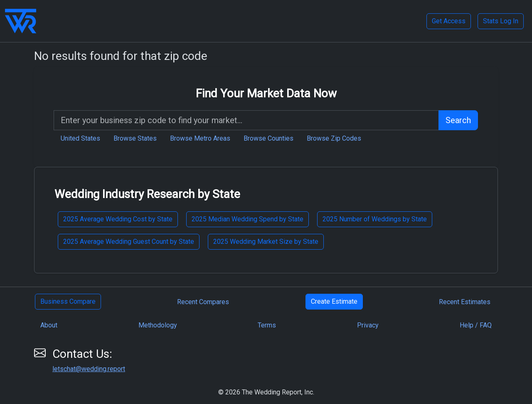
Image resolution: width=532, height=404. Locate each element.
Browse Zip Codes (334, 138)
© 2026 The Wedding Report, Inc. (266, 392)
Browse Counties (268, 138)
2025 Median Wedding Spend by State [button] (248, 219)
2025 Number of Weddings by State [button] (375, 219)
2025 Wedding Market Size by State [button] (266, 242)
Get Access (449, 21)
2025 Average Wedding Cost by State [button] (118, 219)
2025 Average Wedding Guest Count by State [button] (129, 242)
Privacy (368, 325)
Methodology (158, 325)
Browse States (135, 138)
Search (458, 120)
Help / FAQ (476, 325)
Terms (267, 325)
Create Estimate (334, 301)
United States (80, 138)
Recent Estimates (465, 302)
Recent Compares (203, 302)
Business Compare (68, 301)
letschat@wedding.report (89, 369)
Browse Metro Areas (200, 138)
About (49, 325)
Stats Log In (501, 21)
